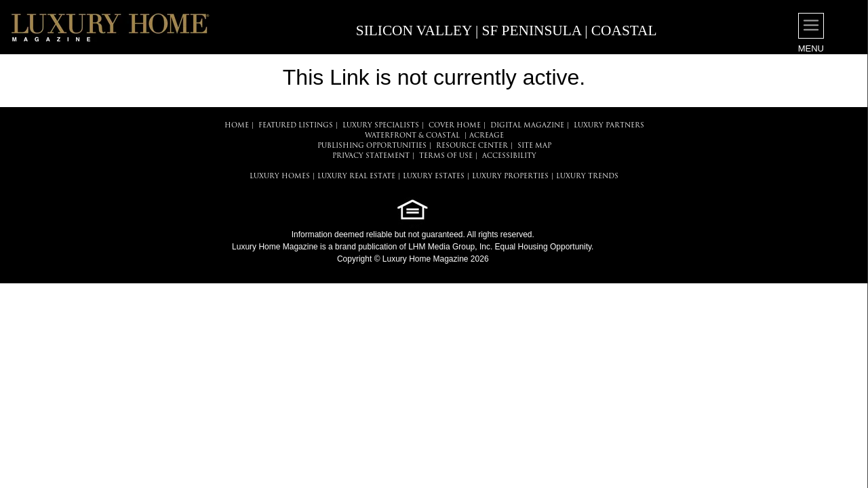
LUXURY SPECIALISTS (381, 126)
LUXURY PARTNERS (609, 126)
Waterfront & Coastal (412, 136)
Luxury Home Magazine (275, 247)
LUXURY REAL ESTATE (356, 177)
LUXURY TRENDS (587, 177)
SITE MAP (534, 146)
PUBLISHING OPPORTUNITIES (372, 146)
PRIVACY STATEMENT (371, 156)
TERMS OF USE (446, 156)
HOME (237, 126)
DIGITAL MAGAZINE (527, 126)
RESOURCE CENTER (472, 146)
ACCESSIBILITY (509, 156)
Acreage (487, 136)
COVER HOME (455, 126)
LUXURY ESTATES (434, 177)
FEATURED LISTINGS (296, 126)
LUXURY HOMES (280, 177)
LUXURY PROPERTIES (510, 177)
